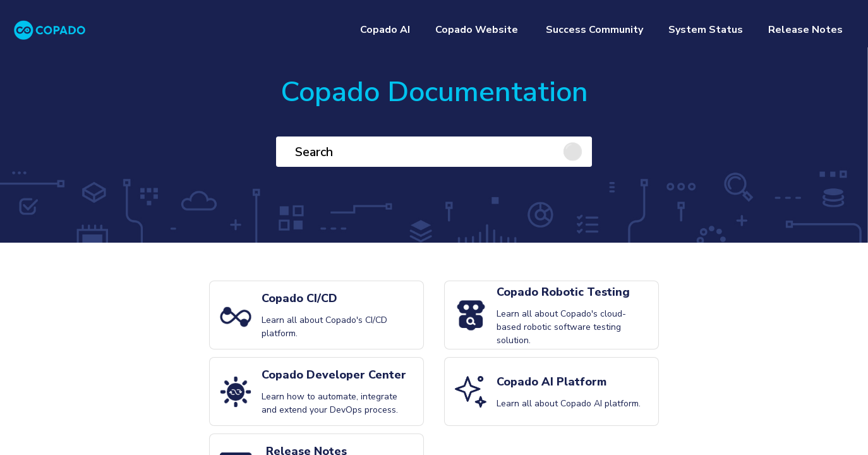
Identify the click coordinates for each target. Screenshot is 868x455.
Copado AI (385, 30)
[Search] (434, 152)
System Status (706, 30)
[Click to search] (577, 152)
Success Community (593, 30)
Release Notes (805, 30)
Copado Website (477, 30)
